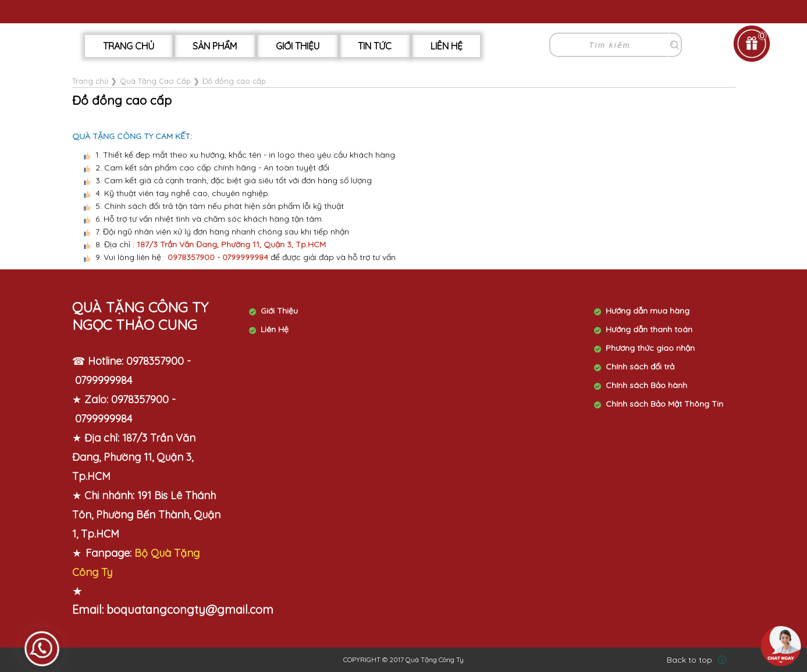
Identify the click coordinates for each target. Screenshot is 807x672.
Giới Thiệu (298, 46)
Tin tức (375, 46)
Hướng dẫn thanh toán (649, 329)
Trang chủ (129, 46)
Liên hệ (447, 46)
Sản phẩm (215, 46)
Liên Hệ (275, 329)
